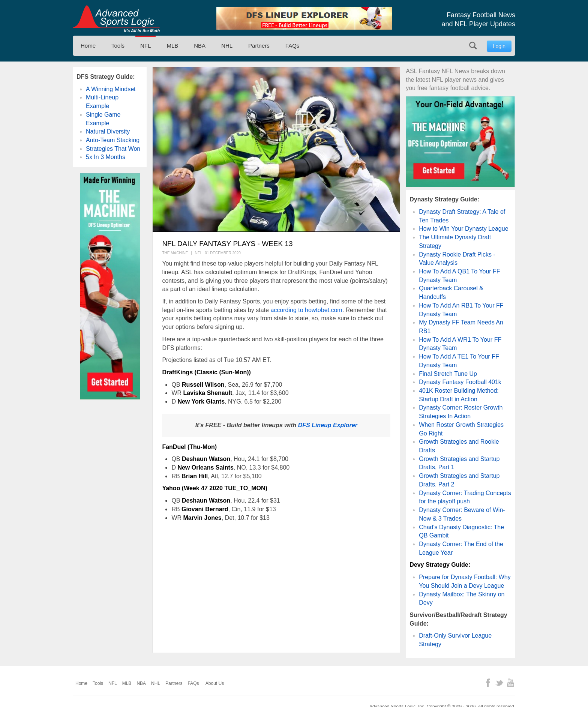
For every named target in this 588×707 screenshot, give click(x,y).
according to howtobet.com (306, 310)
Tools (118, 46)
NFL (145, 46)
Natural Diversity (108, 131)
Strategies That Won (113, 149)
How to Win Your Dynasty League (463, 229)
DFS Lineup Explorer (328, 425)
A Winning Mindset (111, 89)
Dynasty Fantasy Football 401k (460, 382)
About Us (215, 683)
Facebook (488, 683)
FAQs (292, 46)
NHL (227, 46)
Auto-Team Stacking (113, 140)
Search (473, 46)
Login (499, 46)
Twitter (499, 683)
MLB (172, 46)
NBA (200, 46)
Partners (259, 46)
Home (88, 46)
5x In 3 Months (106, 157)
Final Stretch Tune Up (448, 374)
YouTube (511, 683)
